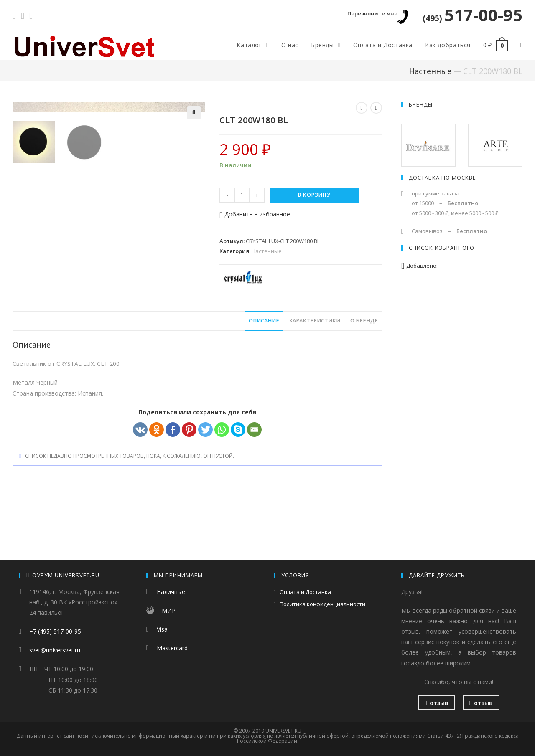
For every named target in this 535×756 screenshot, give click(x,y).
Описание (264, 373)
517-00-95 (473, 15)
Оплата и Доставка (305, 592)
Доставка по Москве (442, 178)
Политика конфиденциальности (322, 604)
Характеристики (315, 373)
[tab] (264, 373)
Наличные (171, 592)
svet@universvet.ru (55, 650)
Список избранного (442, 248)
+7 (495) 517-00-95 (55, 631)
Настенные (430, 71)
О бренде (364, 373)
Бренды (421, 104)
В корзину (314, 195)
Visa (162, 629)
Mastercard (172, 648)
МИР (169, 610)
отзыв (436, 703)
